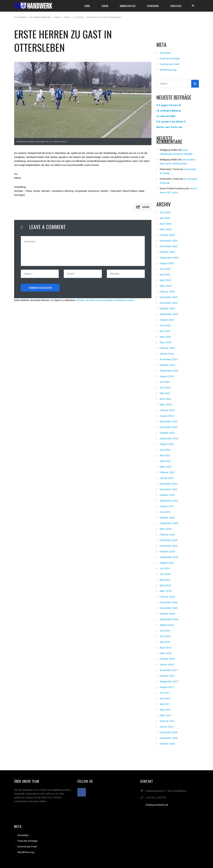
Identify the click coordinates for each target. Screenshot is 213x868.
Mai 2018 (165, 642)
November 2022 (169, 427)
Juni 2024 (165, 325)
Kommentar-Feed (169, 64)
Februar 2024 (167, 348)
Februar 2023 (167, 410)
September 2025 (169, 258)
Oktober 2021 (167, 495)
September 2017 (169, 681)
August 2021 (167, 506)
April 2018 (165, 648)
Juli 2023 (165, 382)
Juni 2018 (165, 636)
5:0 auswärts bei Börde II (171, 122)
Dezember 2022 (169, 421)
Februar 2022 (167, 472)
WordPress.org (168, 70)
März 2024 (166, 342)
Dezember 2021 (169, 484)
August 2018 (167, 625)
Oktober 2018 (167, 614)
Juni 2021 (165, 512)
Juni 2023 (165, 388)
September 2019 (169, 557)
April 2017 (165, 710)
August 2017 (167, 687)
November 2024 (169, 303)
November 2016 (169, 738)
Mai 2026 (165, 218)
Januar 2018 (167, 664)
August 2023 (167, 376)
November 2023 (169, 359)
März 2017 (166, 715)
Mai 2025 (165, 275)
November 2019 (169, 546)
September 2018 (169, 619)
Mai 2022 (165, 455)
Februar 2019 (167, 597)
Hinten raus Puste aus (169, 127)
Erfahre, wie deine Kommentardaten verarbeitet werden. (106, 300)
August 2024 (167, 320)
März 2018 (166, 653)
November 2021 (169, 489)
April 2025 (165, 280)
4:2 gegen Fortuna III (169, 105)
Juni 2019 (165, 574)
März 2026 (166, 229)
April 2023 (165, 399)
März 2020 (166, 529)
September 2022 (169, 438)
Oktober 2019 (167, 551)
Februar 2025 (167, 291)
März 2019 (166, 591)
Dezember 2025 (169, 241)
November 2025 (169, 246)
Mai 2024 (165, 331)
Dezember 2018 (169, 602)
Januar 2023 (167, 416)
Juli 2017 (165, 693)
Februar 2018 (167, 659)
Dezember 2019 (169, 540)
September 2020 (169, 523)
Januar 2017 (167, 727)
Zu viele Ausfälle (166, 116)
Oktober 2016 (167, 744)
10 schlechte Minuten (169, 111)
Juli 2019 (165, 568)
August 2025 (167, 263)
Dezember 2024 (169, 297)
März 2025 (166, 286)
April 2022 (165, 461)
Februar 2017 (167, 721)
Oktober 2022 (167, 433)
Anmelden (165, 53)
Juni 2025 (165, 269)
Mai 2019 (165, 580)
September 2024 (169, 314)
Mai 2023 (165, 393)
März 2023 (166, 404)
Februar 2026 (167, 235)
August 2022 (167, 444)
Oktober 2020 (167, 518)
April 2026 (165, 224)
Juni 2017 (165, 698)
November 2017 (169, 670)
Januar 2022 (167, 478)
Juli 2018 (165, 631)
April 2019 (165, 585)
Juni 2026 (165, 212)
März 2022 (166, 467)
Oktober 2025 (167, 252)
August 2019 (167, 563)
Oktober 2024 (167, 308)
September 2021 (169, 501)
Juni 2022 (165, 450)
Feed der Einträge (170, 58)
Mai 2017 (165, 704)
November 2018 (169, 608)
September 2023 (169, 371)
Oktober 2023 (167, 365)
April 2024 (165, 337)
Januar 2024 (167, 354)
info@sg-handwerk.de (157, 805)
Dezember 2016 (169, 732)
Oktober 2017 (167, 676)
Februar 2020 (167, 534)
